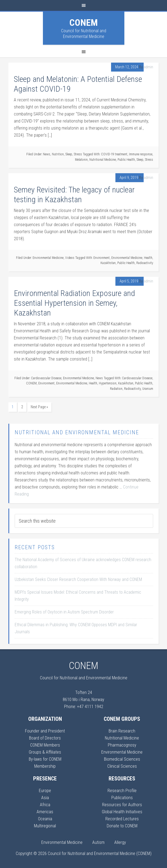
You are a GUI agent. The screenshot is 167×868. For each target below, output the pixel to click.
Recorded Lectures (122, 819)
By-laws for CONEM (45, 759)
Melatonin (81, 160)
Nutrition (58, 154)
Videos (70, 258)
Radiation (116, 389)
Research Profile (122, 791)
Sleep (69, 154)
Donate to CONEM (122, 826)
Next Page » (39, 407)
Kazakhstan (108, 263)
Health (148, 258)
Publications (122, 798)
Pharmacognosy (122, 745)
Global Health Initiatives (122, 812)
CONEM (83, 22)
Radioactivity (145, 263)
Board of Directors (45, 738)
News (47, 154)
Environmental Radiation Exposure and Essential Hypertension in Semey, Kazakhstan (74, 303)
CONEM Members (45, 745)
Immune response (141, 154)
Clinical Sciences (122, 766)
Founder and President (45, 731)
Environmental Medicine (48, 258)
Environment (102, 258)
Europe (45, 791)
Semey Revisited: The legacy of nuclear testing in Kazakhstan (74, 195)
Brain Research (122, 731)
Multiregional (45, 826)
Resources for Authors (122, 805)
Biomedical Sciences (122, 759)
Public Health (126, 160)
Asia (45, 798)
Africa (45, 805)
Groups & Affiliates (45, 752)
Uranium (148, 389)
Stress (78, 154)
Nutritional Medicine (103, 160)
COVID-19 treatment (114, 154)
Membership (45, 766)
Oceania (45, 819)
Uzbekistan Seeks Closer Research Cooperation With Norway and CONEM (78, 579)
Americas (45, 812)
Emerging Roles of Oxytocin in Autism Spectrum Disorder (64, 612)
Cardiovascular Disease (46, 378)
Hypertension (108, 383)
